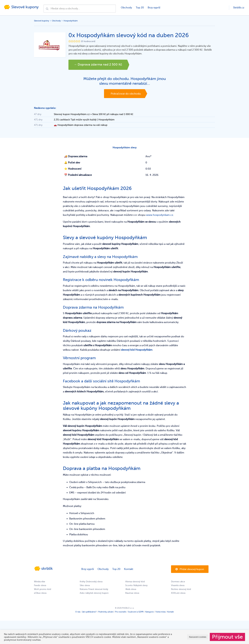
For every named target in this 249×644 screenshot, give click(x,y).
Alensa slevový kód (135, 583)
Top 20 (140, 8)
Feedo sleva (40, 586)
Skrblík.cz (239, 8)
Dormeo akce (178, 583)
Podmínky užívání (106, 613)
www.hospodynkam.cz (160, 216)
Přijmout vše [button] (227, 637)
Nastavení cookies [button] (198, 637)
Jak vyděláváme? (89, 613)
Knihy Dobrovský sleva (91, 583)
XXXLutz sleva (178, 594)
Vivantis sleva (178, 586)
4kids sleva (131, 590)
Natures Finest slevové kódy (94, 590)
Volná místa (160, 613)
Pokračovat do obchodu (126, 94)
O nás (78, 613)
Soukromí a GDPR (136, 613)
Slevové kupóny (42, 21)
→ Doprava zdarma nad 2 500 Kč (100, 65)
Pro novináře (121, 613)
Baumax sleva (132, 594)
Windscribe (40, 583)
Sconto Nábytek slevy (136, 586)
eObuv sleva (40, 594)
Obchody (126, 8)
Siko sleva (85, 586)
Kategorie (150, 613)
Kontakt (129, 570)
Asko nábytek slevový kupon (94, 594)
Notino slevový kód (181, 590)
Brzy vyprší (154, 8)
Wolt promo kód (42, 590)
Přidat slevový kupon (190, 570)
